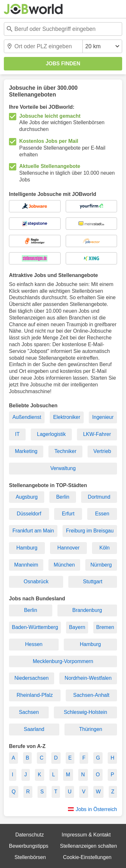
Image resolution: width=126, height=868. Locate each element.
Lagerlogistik (51, 434)
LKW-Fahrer (97, 434)
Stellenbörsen (30, 857)
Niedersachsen (32, 678)
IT (17, 434)
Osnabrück (36, 582)
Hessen (34, 644)
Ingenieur (103, 417)
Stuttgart (93, 582)
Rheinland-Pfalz (35, 695)
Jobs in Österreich (96, 809)
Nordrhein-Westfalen (88, 678)
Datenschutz (30, 835)
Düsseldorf (29, 514)
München (64, 565)
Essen (102, 514)
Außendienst (27, 417)
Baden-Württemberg (35, 627)
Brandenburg (87, 610)
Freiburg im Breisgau (90, 531)
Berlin (63, 497)
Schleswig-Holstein (85, 712)
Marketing (26, 451)
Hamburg (27, 548)
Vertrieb (102, 451)
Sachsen (29, 712)
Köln (105, 548)
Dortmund (99, 497)
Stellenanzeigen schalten (88, 846)
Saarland (34, 729)
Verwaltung (63, 468)
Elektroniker (67, 417)
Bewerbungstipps (29, 846)
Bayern (77, 627)
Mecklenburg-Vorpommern (63, 661)
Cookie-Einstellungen (87, 857)
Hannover (68, 548)
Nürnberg (101, 565)
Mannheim (26, 565)
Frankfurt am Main (33, 531)
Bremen (105, 627)
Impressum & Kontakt (86, 835)
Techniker (65, 451)
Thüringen (91, 729)
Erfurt (68, 514)
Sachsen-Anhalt (91, 695)
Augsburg (27, 497)
